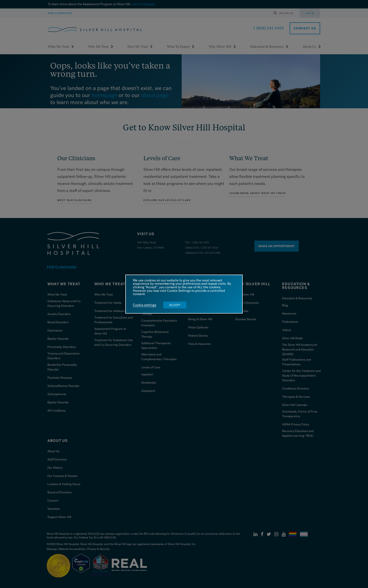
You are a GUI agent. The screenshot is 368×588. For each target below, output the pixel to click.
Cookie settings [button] (145, 305)
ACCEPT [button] (175, 305)
